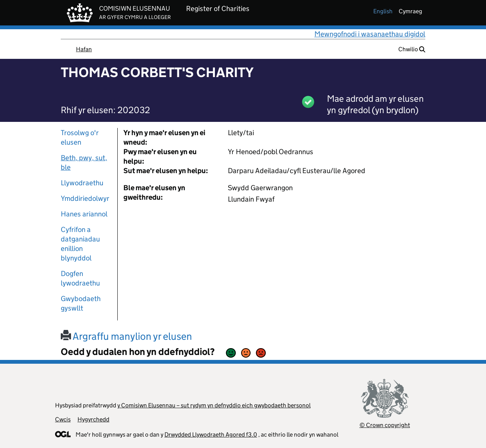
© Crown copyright (385, 425)
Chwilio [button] (412, 49)
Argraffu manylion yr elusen (126, 336)
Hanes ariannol (84, 214)
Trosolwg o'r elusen (80, 137)
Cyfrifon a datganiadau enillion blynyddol (80, 244)
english (383, 11)
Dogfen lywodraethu (80, 278)
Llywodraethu (82, 183)
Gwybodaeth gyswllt (81, 303)
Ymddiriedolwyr (85, 198)
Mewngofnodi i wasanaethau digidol (370, 34)
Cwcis (63, 419)
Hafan (84, 49)
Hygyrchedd (93, 419)
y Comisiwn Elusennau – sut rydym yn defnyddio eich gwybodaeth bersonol (214, 405)
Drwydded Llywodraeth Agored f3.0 (211, 435)
